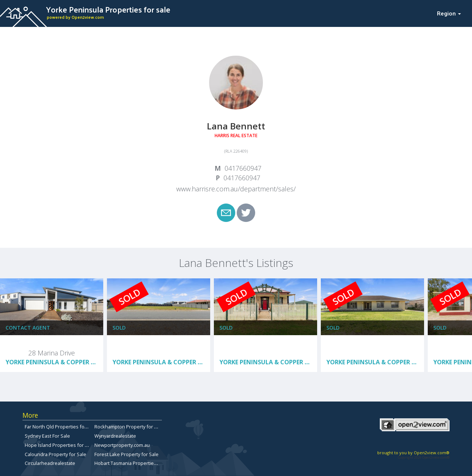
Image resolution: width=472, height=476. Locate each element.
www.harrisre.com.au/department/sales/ (236, 189)
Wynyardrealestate (115, 436)
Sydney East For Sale (47, 436)
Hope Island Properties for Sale (60, 445)
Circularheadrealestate (50, 463)
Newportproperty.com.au (122, 445)
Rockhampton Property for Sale (129, 427)
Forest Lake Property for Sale (126, 454)
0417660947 (243, 168)
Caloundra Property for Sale (55, 454)
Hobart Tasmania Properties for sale (134, 463)
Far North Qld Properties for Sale (61, 427)
